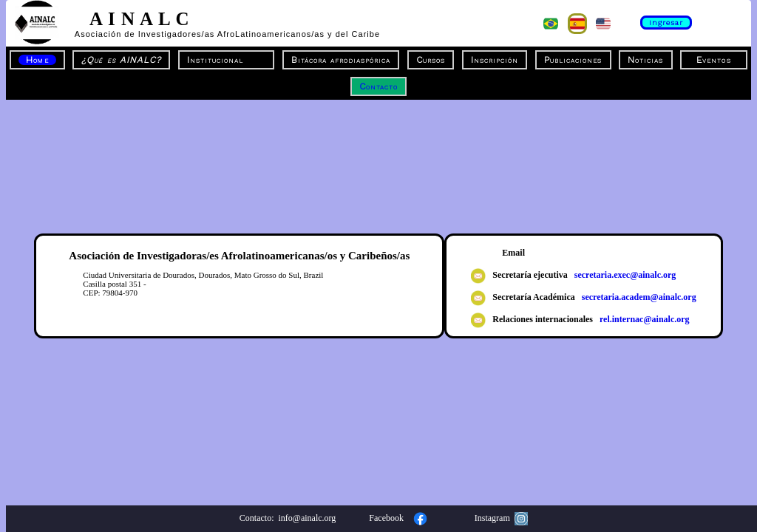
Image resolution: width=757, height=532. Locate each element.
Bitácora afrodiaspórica (341, 60)
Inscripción (495, 60)
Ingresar (666, 23)
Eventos (713, 60)
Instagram (501, 518)
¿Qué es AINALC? (121, 60)
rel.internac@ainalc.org (642, 319)
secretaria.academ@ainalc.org (637, 297)
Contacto (378, 86)
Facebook (400, 518)
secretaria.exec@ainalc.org (623, 275)
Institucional (226, 60)
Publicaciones (573, 60)
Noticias (645, 60)
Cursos (431, 60)
